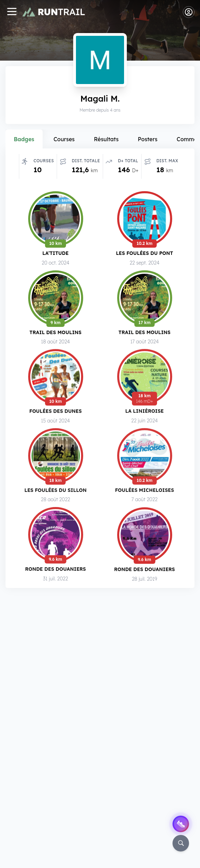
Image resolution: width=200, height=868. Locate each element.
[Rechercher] (181, 843)
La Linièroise (145, 412)
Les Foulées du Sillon (55, 491)
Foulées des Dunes (55, 411)
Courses (64, 139)
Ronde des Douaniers (55, 571)
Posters (148, 139)
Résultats (106, 139)
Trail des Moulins (55, 332)
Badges (24, 139)
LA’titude (55, 253)
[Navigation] (12, 12)
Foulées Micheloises (145, 492)
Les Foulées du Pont (144, 253)
